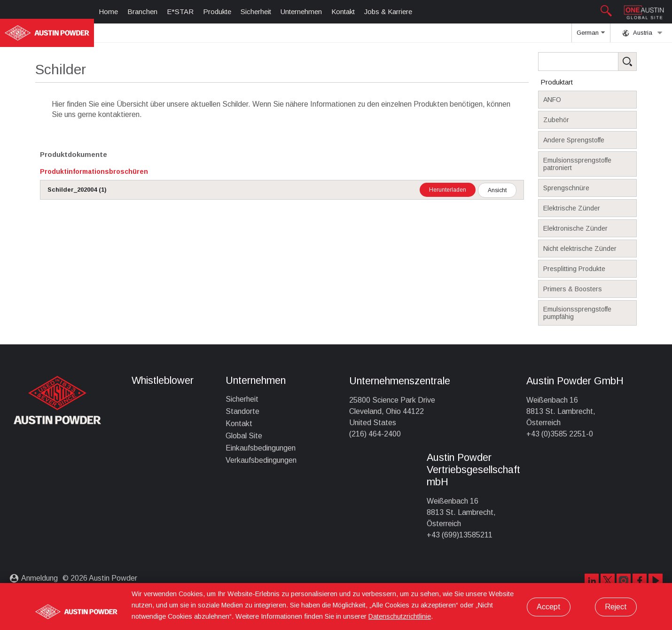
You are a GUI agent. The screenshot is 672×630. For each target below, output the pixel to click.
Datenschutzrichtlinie (400, 616)
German (591, 36)
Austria (642, 33)
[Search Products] (602, 62)
